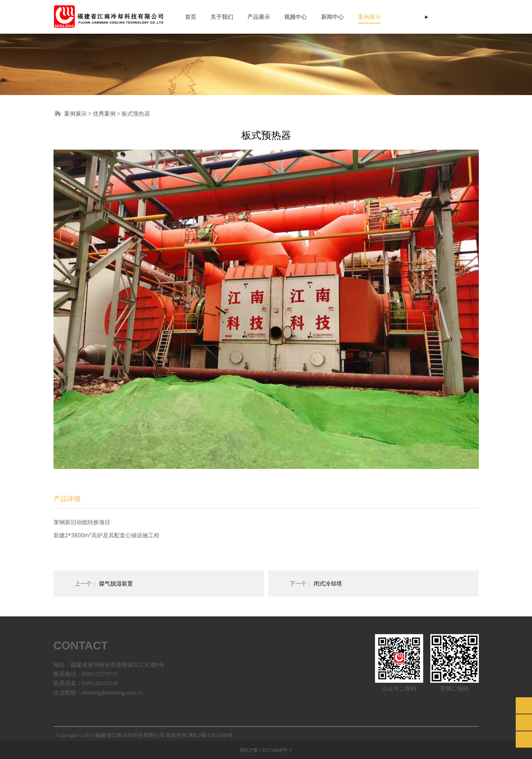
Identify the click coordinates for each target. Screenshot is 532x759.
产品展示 (259, 17)
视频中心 (296, 17)
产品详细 (67, 498)
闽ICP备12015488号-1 (266, 750)
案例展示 (369, 17)
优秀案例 (104, 113)
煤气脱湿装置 (116, 583)
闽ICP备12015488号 (211, 735)
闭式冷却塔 (328, 583)
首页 (191, 17)
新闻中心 (332, 17)
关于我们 (222, 17)
